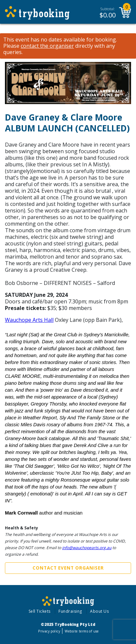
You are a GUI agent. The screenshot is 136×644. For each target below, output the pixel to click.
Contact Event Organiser (68, 568)
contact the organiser (47, 46)
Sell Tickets (40, 611)
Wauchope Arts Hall (29, 320)
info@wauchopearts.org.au (87, 548)
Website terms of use (82, 631)
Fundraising (70, 611)
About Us (99, 611)
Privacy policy (49, 631)
